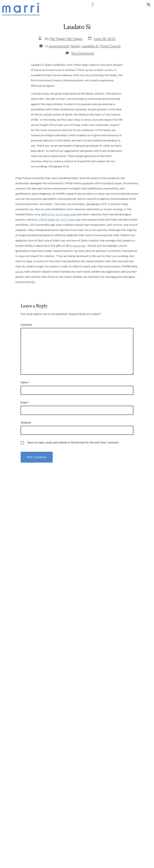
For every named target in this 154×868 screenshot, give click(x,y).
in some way (78, 246)
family (76, 46)
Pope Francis (110, 46)
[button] (93, 4)
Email (25, 403)
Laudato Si (90, 46)
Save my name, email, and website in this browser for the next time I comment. (73, 443)
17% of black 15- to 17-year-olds (60, 220)
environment (59, 46)
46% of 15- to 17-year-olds (58, 214)
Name (25, 382)
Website (26, 423)
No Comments (83, 53)
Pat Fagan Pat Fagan (66, 39)
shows (20, 272)
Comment (26, 325)
